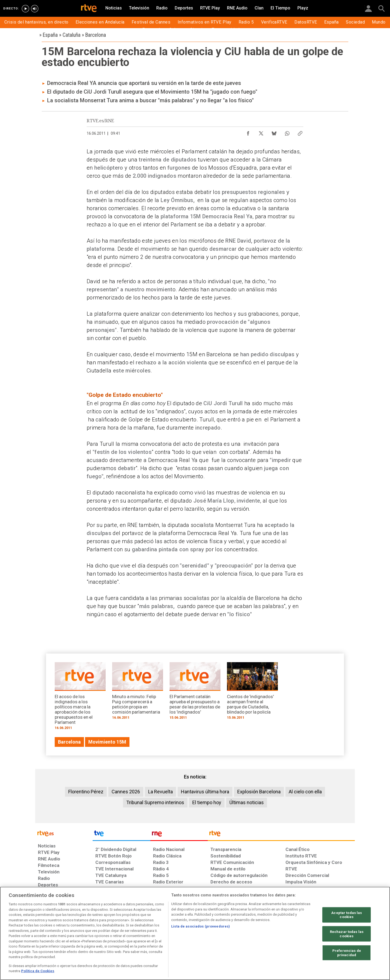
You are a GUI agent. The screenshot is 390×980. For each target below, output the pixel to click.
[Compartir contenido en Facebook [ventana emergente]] (248, 132)
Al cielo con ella (305, 792)
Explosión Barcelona (259, 792)
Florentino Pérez (86, 792)
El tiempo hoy (207, 802)
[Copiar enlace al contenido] (300, 132)
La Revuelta (160, 792)
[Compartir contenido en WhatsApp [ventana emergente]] (287, 132)
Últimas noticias (247, 802)
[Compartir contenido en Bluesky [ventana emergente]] (274, 132)
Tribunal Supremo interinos (155, 802)
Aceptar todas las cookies (347, 915)
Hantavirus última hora (205, 792)
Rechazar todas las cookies (347, 934)
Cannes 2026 (126, 792)
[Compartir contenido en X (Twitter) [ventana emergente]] (261, 132)
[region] (195, 933)
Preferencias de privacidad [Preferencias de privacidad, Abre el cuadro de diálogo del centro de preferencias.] (347, 953)
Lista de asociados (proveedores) (201, 926)
